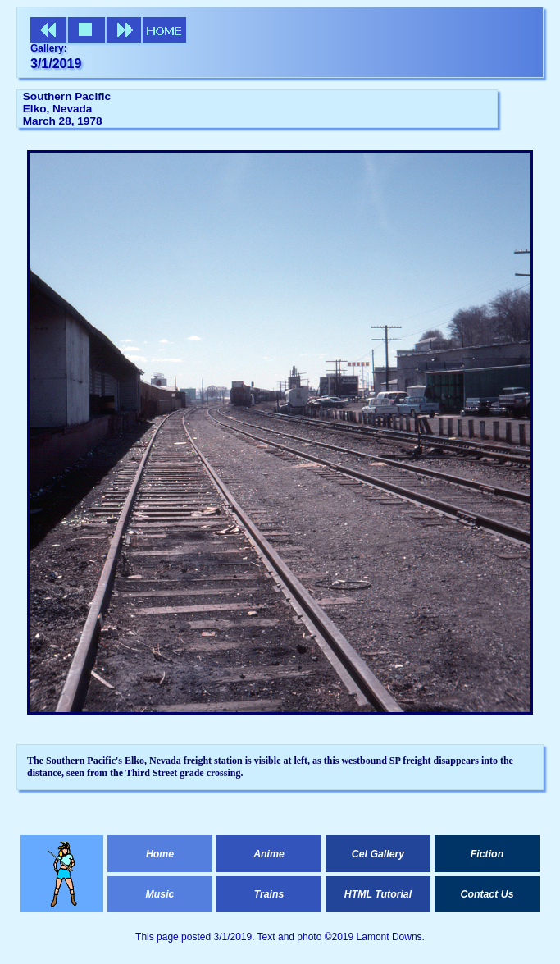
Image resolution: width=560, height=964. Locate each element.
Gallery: (49, 48)
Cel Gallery (378, 854)
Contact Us (487, 894)
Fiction (487, 854)
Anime (269, 854)
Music (160, 894)
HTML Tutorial (378, 894)
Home (160, 854)
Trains (269, 894)
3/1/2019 (56, 64)
